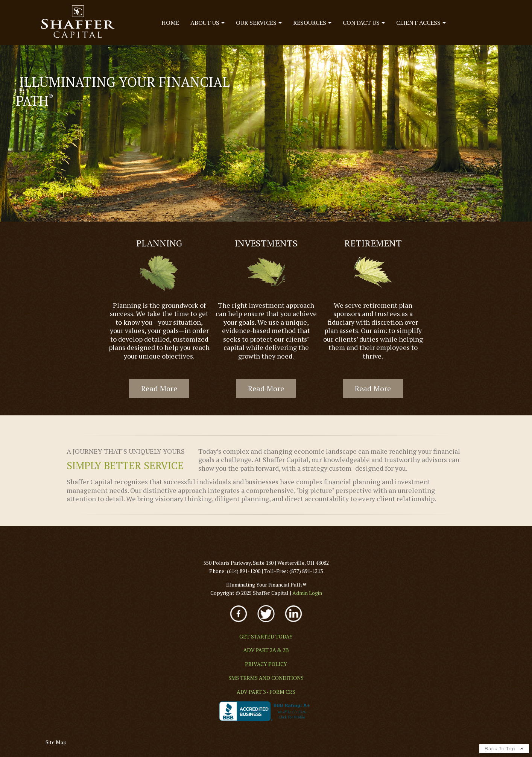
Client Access (418, 23)
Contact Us (361, 23)
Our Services (256, 23)
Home (170, 23)
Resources (310, 23)
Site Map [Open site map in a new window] (56, 742)
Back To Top (504, 749)
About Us (205, 23)
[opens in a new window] (239, 623)
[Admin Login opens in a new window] (307, 593)
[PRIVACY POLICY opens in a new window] (266, 664)
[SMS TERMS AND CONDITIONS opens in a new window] (266, 678)
